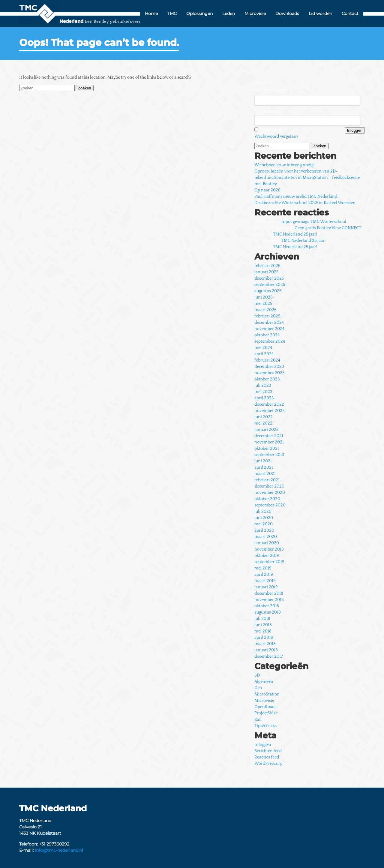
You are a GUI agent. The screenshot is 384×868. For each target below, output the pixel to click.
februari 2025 (267, 316)
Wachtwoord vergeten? (276, 137)
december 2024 (269, 323)
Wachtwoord (267, 112)
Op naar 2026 (267, 190)
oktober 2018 (267, 606)
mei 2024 (263, 348)
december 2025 (269, 278)
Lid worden (320, 14)
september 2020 (270, 505)
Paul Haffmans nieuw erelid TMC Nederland (296, 197)
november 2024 (269, 329)
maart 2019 (265, 581)
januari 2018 (266, 650)
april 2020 (264, 530)
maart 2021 (265, 474)
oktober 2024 (267, 335)
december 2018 (269, 593)
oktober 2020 (267, 499)
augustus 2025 (268, 291)
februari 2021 (267, 480)
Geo (258, 688)
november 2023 (270, 373)
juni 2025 (263, 297)
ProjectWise (266, 713)
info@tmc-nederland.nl (59, 850)
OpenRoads (265, 707)
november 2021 (269, 442)
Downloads (287, 14)
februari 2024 (267, 360)
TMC (172, 14)
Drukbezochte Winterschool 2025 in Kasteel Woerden (305, 203)
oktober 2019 (267, 556)
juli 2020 (263, 512)
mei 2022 (263, 423)
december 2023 (269, 367)
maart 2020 (266, 537)
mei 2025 (263, 304)
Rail (258, 719)
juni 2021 (263, 461)
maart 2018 (265, 644)
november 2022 (270, 411)
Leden (229, 14)
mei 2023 (263, 392)
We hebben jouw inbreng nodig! (284, 165)
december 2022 (269, 404)
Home (151, 14)
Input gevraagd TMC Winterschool (314, 222)
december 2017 (269, 656)
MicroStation (267, 694)
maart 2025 (265, 310)
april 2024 (264, 354)
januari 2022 (267, 430)
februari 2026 (267, 266)
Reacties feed (267, 757)
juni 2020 (264, 518)
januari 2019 (266, 587)
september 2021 (269, 455)
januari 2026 (267, 272)
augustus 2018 (268, 612)
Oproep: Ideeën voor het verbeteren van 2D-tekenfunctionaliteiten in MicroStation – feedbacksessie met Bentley (307, 178)
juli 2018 (262, 619)
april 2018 (264, 638)
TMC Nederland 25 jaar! (295, 234)
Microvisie (255, 14)
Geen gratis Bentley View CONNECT (328, 228)
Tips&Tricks (265, 726)
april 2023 (264, 398)
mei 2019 (263, 568)
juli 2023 (263, 386)
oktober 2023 (267, 379)
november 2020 (270, 493)
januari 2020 (267, 543)
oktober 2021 (267, 449)
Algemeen (264, 682)
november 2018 (269, 600)
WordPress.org (268, 764)
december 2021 (269, 436)
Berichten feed (268, 751)
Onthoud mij (271, 130)
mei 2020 (264, 524)
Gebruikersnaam (270, 90)
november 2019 (269, 549)
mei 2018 (263, 631)
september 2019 (269, 562)
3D (257, 675)
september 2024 (270, 341)
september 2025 (270, 285)
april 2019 (264, 575)
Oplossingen (199, 14)
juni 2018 (263, 625)
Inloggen (263, 745)
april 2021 (264, 467)
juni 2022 (264, 417)
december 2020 (269, 486)
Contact (350, 14)
